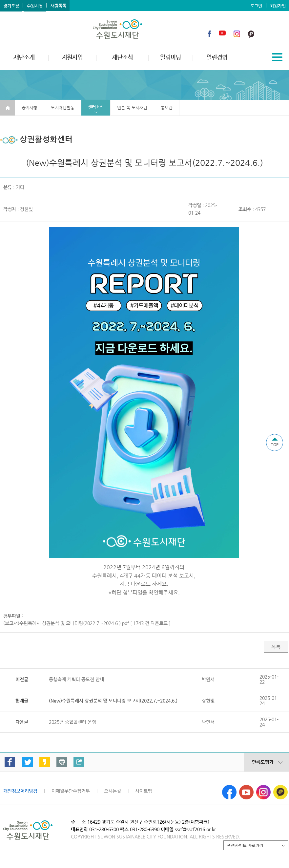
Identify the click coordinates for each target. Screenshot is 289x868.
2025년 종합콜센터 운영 (72, 722)
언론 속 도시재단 (132, 108)
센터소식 (96, 107)
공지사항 (30, 108)
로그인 (256, 6)
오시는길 (113, 791)
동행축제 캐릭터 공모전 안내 (76, 679)
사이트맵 (144, 791)
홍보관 (167, 108)
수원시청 (35, 6)
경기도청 (11, 6)
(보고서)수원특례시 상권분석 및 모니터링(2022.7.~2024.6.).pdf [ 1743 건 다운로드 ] (87, 623)
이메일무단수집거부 (71, 791)
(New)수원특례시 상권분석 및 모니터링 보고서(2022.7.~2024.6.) (113, 701)
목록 (276, 647)
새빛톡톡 (58, 5)
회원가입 (278, 6)
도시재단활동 (63, 108)
